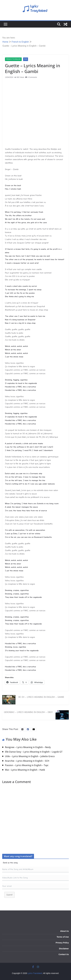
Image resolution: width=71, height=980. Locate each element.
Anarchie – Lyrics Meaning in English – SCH (27, 761)
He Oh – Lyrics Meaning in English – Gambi (41, 697)
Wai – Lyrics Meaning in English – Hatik (25, 770)
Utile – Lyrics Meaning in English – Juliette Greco (30, 756)
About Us (65, 931)
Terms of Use (63, 937)
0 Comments (31, 77)
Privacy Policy (62, 943)
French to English (13, 59)
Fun (26, 59)
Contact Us (64, 954)
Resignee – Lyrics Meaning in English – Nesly (28, 747)
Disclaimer (64, 949)
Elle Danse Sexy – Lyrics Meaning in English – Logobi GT (34, 752)
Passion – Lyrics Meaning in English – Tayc (27, 765)
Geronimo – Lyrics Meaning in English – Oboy (28, 712)
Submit (9, 895)
